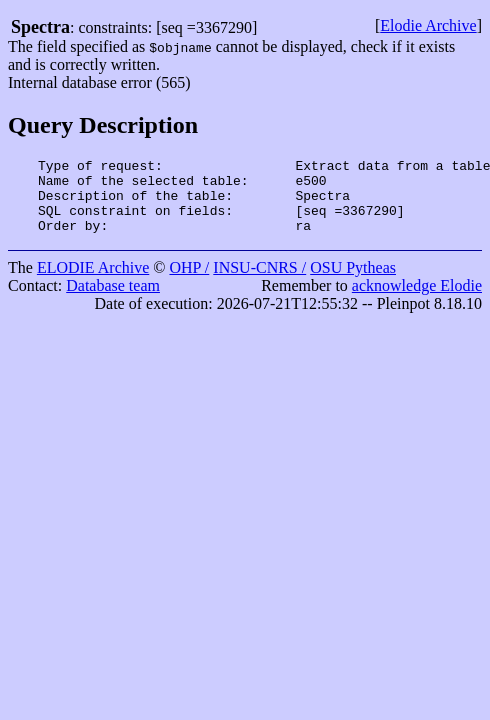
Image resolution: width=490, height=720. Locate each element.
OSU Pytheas (353, 282)
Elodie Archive (428, 25)
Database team (113, 300)
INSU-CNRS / (259, 282)
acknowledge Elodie (417, 300)
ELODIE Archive (93, 282)
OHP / (189, 282)
